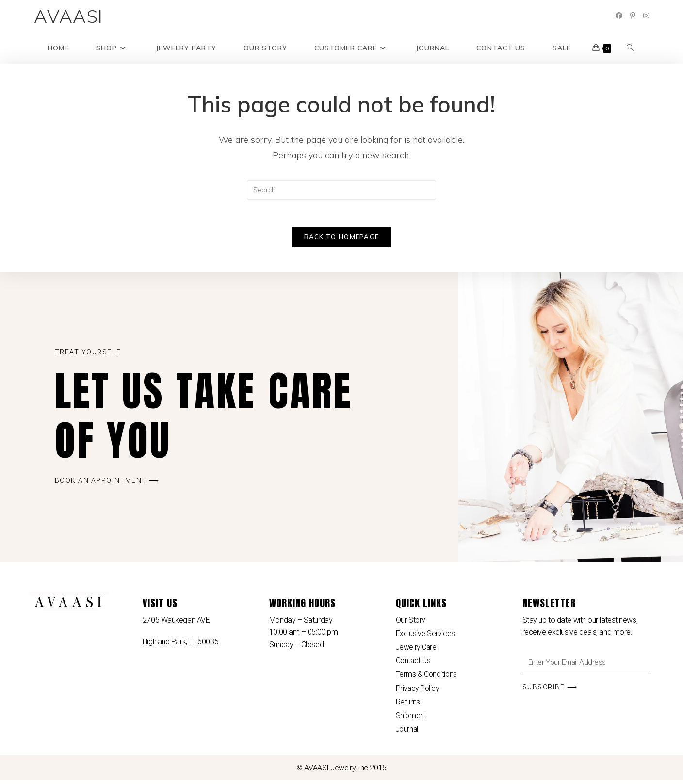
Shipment (411, 719)
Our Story (411, 622)
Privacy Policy (418, 691)
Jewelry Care (417, 649)
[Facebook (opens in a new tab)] (619, 16)
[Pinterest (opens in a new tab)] (633, 16)
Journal (408, 733)
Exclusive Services (425, 636)
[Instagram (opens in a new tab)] (646, 16)
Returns (408, 705)
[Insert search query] (341, 190)
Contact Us (414, 664)
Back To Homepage (342, 239)
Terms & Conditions (427, 678)
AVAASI (69, 16)
